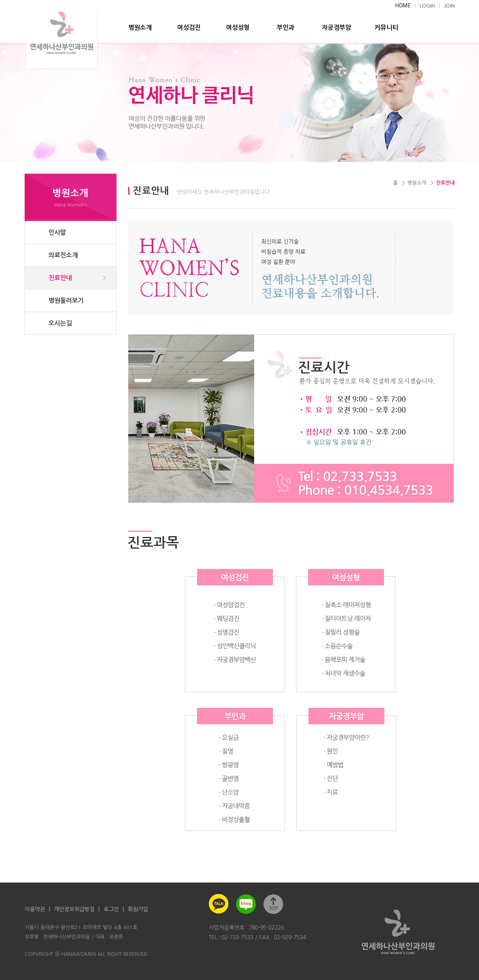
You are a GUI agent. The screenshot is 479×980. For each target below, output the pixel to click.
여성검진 (189, 28)
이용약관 (35, 909)
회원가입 (138, 909)
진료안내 (60, 278)
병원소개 (140, 28)
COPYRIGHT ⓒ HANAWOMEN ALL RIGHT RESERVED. (87, 954)
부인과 (286, 28)
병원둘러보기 (66, 301)
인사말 (57, 232)
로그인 (111, 909)
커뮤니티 (386, 28)
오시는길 (60, 323)
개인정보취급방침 (74, 909)
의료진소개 (63, 255)
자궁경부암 (336, 28)
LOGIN (427, 6)
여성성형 (238, 28)
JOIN (449, 6)
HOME (403, 6)
